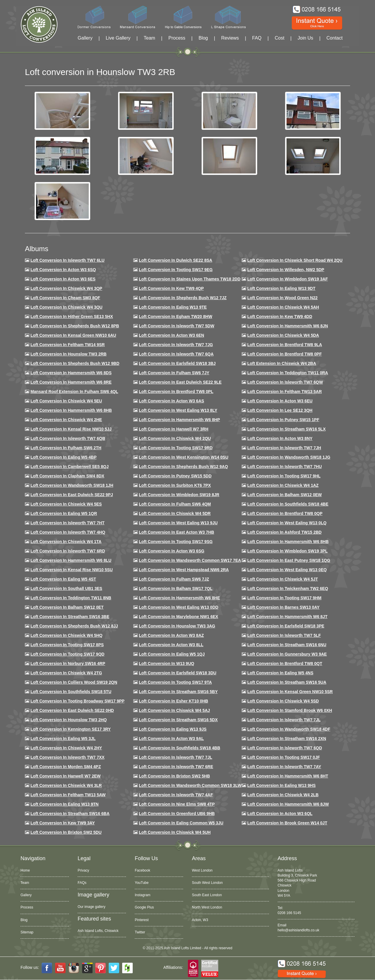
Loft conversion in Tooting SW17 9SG (176, 542)
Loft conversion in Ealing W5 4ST (63, 579)
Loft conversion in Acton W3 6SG (172, 551)
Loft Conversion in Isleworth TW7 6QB (68, 438)
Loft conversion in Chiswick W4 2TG (66, 673)
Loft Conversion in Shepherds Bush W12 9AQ (183, 467)
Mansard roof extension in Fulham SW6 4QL (74, 392)
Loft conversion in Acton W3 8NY (280, 438)
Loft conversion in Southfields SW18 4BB (180, 748)
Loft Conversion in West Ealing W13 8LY (178, 410)
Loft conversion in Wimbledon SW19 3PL (287, 551)
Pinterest (142, 920)
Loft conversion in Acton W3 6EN (172, 335)
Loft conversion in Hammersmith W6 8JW (288, 804)
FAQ (257, 38)
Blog (203, 38)
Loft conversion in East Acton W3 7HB (177, 532)
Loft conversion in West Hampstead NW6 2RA (184, 570)
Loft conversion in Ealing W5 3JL (63, 739)
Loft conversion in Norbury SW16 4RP (68, 663)
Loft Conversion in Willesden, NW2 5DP (286, 270)
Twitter (140, 932)
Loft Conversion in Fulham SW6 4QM (175, 504)
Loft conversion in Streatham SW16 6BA (70, 814)
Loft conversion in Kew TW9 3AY (63, 823)
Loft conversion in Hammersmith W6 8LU (71, 560)
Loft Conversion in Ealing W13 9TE (173, 307)
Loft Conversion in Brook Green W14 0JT (287, 823)
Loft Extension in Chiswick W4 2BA (282, 363)
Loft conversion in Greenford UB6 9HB (177, 814)
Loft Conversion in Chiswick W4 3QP (66, 288)
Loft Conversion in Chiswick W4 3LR (66, 785)
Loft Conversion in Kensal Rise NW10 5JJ (71, 429)
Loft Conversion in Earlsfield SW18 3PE (286, 626)
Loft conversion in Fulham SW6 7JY (174, 373)
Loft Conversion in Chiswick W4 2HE (66, 420)
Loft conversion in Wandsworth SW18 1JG (289, 457)
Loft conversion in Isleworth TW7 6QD (285, 748)
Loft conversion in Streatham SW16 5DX (178, 720)
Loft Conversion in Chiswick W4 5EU (66, 401)
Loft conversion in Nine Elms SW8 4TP (177, 804)
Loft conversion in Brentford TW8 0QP (285, 513)
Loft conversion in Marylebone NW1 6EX (179, 617)
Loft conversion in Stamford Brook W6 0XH (290, 710)
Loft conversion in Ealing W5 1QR (64, 513)
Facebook (143, 870)
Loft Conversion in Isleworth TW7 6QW (285, 382)
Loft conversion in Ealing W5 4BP (64, 457)
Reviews (230, 38)
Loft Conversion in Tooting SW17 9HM (284, 598)
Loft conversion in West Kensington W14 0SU (184, 457)
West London (202, 870)
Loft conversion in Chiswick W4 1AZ (283, 485)
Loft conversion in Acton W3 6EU (280, 401)
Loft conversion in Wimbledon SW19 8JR (179, 495)
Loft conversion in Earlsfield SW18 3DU (178, 673)
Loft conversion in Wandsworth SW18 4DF (289, 729)
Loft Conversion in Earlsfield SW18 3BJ (177, 363)
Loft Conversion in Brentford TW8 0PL (176, 392)
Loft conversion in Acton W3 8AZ (171, 635)
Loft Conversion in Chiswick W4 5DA (283, 335)
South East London (207, 895)
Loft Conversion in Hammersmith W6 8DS (71, 373)
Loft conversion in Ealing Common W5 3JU (181, 823)
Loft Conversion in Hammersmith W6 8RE (71, 382)
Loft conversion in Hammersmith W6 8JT (287, 617)
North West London (207, 907)
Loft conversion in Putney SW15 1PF (283, 420)
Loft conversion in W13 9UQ (167, 663)
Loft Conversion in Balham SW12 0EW (284, 495)
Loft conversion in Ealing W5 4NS (280, 673)
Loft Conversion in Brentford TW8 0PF (284, 354)
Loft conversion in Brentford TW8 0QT (285, 663)
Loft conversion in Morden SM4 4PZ (66, 767)
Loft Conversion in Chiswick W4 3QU (67, 307)
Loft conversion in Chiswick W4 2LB (283, 795)
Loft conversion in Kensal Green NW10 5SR (290, 692)
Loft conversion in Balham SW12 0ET (67, 607)
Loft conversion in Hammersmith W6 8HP (179, 420)
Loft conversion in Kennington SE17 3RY (71, 729)
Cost (280, 38)
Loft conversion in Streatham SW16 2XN (287, 739)
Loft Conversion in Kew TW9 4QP (171, 288)
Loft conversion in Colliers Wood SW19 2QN (74, 682)
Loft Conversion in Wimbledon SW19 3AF (288, 279)
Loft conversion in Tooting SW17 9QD (68, 654)
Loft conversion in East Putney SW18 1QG (289, 560)
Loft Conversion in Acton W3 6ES (63, 279)
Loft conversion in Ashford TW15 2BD (284, 532)
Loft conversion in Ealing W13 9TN (65, 804)
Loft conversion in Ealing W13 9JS (173, 729)
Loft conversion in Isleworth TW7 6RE (176, 767)
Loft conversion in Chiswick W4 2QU (175, 438)
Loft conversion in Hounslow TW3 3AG (177, 626)
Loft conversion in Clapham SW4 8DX (67, 476)
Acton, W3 (200, 920)
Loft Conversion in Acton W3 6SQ (63, 270)
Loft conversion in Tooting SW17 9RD (176, 448)
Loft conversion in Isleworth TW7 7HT (68, 523)
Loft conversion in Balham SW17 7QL (176, 588)
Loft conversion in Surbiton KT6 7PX (175, 485)
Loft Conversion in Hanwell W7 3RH (174, 429)
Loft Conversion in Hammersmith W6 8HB (71, 410)
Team (149, 38)
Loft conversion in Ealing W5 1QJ (172, 654)
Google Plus (144, 907)
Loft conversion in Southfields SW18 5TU (71, 692)
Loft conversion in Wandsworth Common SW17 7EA (190, 560)
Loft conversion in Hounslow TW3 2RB (69, 354)
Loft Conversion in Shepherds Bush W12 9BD (75, 363)
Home (25, 870)
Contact (334, 38)
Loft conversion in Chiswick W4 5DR (175, 513)
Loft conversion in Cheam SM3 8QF (65, 298)
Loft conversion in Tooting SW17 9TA (175, 682)
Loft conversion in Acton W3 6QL (280, 814)
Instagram (143, 895)
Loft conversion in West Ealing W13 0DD (179, 607)
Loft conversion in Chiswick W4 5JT (283, 579)
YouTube (142, 883)
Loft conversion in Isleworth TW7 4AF (176, 795)
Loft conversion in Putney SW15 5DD (175, 476)
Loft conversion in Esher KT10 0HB (173, 701)
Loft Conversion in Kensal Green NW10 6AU (73, 335)
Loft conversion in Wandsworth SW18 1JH (72, 485)
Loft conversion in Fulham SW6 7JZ (174, 579)
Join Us (305, 38)
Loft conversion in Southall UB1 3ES (66, 588)
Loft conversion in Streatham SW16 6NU (287, 645)
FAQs (82, 883)
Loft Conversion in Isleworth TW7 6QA (176, 354)
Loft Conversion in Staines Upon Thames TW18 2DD (190, 279)
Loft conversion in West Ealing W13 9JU (178, 523)
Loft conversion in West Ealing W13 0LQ (287, 523)
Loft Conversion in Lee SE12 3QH (280, 410)
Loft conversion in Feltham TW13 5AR (284, 392)
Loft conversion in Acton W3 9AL (171, 739)
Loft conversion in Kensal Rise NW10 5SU (72, 570)
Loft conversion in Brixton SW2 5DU (66, 832)
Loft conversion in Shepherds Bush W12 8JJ (74, 626)
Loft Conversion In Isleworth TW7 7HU (284, 467)
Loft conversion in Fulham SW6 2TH (66, 448)
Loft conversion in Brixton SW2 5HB (174, 776)
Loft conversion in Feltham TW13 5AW (68, 795)
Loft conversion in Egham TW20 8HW (175, 317)
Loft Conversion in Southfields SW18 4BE (288, 504)
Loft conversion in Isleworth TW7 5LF (284, 635)
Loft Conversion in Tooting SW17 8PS (67, 645)
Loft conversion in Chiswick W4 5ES (66, 504)
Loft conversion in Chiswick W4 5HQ (67, 635)
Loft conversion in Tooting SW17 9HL (284, 476)
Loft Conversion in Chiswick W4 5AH (283, 307)
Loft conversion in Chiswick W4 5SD (283, 701)
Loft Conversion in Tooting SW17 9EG (176, 270)
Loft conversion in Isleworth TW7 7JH (284, 448)
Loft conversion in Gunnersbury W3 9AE (287, 654)
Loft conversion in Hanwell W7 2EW (66, 776)
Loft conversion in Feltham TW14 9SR (68, 345)
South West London (207, 883)
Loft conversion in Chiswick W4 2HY (66, 748)
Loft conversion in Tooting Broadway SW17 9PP (77, 701)
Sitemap (27, 932)
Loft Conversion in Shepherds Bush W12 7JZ (183, 298)
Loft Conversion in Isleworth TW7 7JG (176, 345)
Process (177, 38)
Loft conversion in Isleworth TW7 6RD (68, 551)
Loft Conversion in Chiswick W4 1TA (66, 542)
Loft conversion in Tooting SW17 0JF (284, 757)
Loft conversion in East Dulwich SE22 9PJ (72, 495)
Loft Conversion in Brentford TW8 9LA (285, 345)
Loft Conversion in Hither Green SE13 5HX (72, 317)
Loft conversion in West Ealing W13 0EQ (287, 570)
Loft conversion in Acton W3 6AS (172, 401)
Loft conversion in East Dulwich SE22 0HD (72, 710)
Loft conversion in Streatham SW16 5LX (287, 429)
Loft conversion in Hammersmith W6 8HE (179, 598)
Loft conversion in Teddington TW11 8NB (71, 598)
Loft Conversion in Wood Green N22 (282, 298)
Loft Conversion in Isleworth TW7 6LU (68, 260)
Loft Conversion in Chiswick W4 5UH (175, 832)
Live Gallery (118, 38)
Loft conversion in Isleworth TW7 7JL (284, 720)
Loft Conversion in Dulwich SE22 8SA (175, 260)
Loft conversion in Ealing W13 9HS (281, 785)
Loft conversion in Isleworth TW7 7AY (284, 767)
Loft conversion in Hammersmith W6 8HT (288, 776)
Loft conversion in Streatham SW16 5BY (178, 692)
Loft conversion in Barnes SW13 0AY (283, 607)
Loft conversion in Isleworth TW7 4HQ (68, 532)
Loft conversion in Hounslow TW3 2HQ (69, 720)
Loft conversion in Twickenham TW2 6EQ (288, 588)
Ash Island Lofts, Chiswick (98, 931)
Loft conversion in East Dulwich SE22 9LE (180, 382)
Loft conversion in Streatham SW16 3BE (70, 617)
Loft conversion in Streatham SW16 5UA (287, 682)
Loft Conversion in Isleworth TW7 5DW (177, 326)
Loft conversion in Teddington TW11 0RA (288, 373)
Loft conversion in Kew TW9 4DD (280, 317)
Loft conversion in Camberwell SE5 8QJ (70, 467)
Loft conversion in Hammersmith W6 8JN (288, 326)
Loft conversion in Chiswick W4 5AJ (174, 710)
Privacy (83, 870)
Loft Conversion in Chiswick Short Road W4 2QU (295, 260)
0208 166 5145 (289, 913)
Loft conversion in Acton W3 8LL (171, 645)
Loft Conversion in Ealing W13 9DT (281, 288)
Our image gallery (92, 907)
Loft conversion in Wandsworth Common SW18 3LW (190, 785)
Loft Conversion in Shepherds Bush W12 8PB (75, 326)
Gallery (85, 38)
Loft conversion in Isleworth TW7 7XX (68, 757)
